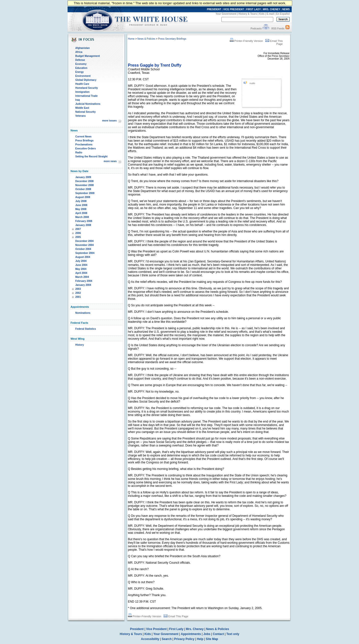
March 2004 (82, 277)
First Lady (176, 629)
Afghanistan (83, 48)
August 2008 (83, 197)
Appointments (191, 634)
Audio (252, 83)
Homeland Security (87, 88)
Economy (81, 64)
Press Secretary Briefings (172, 39)
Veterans (81, 116)
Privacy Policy (184, 639)
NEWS (286, 9)
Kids (262, 14)
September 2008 (85, 193)
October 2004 (83, 249)
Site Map (212, 639)
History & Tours (248, 14)
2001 (78, 297)
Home (131, 39)
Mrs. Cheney (195, 629)
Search (167, 639)
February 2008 (84, 221)
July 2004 (81, 261)
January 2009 (83, 177)
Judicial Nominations (88, 104)
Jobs (207, 634)
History (80, 345)
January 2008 (83, 225)
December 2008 (84, 181)
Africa (79, 52)
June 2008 (81, 205)
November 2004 (85, 245)
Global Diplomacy (86, 80)
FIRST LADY (253, 9)
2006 (78, 233)
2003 (78, 289)
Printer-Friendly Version (246, 41)
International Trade (86, 96)
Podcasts (256, 29)
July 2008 (81, 201)
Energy (80, 72)
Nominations (83, 313)
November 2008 (85, 185)
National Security (86, 112)
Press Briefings (84, 141)
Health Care (82, 84)
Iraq (78, 100)
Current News (83, 137)
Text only (233, 634)
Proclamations (84, 145)
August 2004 (83, 257)
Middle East (82, 108)
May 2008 (81, 209)
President (137, 629)
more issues (109, 121)
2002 (78, 293)
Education (81, 68)
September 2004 (85, 253)
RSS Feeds (278, 29)
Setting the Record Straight (91, 157)
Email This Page (176, 616)
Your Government (226, 14)
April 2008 (81, 213)
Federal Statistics (86, 329)
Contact (219, 634)
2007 (78, 229)
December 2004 (84, 241)
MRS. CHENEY (271, 9)
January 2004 (83, 285)
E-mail (270, 14)
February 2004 (84, 281)
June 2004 (81, 265)
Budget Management (88, 56)
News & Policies (146, 39)
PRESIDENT (214, 9)
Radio (79, 153)
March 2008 (82, 217)
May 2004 (81, 269)
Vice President (156, 629)
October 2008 (83, 189)
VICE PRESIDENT (234, 9)
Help (200, 639)
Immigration (82, 92)
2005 (78, 237)
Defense (80, 60)
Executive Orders (86, 149)
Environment (83, 76)
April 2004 (81, 273)
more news (110, 161)
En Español (283, 14)
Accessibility (150, 639)
